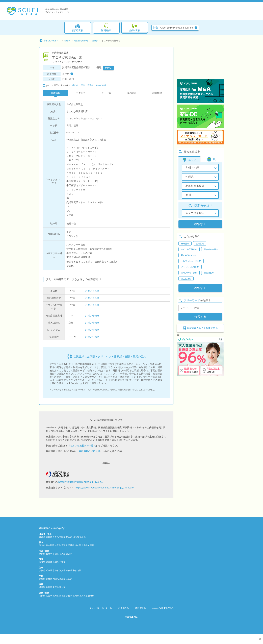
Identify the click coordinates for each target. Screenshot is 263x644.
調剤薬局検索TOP (50, 40)
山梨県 (91, 545)
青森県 (49, 537)
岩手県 (56, 537)
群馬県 (85, 545)
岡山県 (56, 579)
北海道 (42, 537)
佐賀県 (49, 596)
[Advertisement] (200, 58)
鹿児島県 (84, 596)
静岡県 (56, 562)
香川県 (49, 587)
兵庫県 (49, 570)
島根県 (49, 579)
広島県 (62, 579)
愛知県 (42, 562)
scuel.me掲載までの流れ (83, 445)
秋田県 (69, 537)
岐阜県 (49, 562)
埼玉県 (58, 545)
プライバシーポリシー (101, 608)
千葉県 (64, 545)
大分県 (69, 596)
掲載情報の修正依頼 (89, 451)
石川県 (62, 554)
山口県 (69, 579)
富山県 (56, 554)
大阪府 (42, 570)
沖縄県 (67, 41)
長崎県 (56, 596)
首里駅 (95, 41)
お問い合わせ (92, 291)
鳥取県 (42, 579)
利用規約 (124, 608)
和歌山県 (77, 570)
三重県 (62, 562)
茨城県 (71, 545)
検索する (200, 224)
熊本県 (62, 596)
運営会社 (141, 608)
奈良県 (69, 570)
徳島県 (42, 587)
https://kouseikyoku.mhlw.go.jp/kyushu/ (81, 482)
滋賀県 (62, 570)
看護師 (90, 85)
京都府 (56, 570)
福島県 (83, 537)
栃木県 (78, 545)
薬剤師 (75, 85)
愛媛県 (56, 587)
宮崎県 (76, 596)
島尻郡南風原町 (81, 41)
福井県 (69, 554)
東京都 (42, 545)
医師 (83, 85)
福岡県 (42, 596)
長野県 (49, 554)
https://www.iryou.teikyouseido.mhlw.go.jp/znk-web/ (104, 487)
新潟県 (42, 554)
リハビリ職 (101, 85)
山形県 (76, 537)
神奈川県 (50, 545)
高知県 (62, 587)
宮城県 (62, 537)
